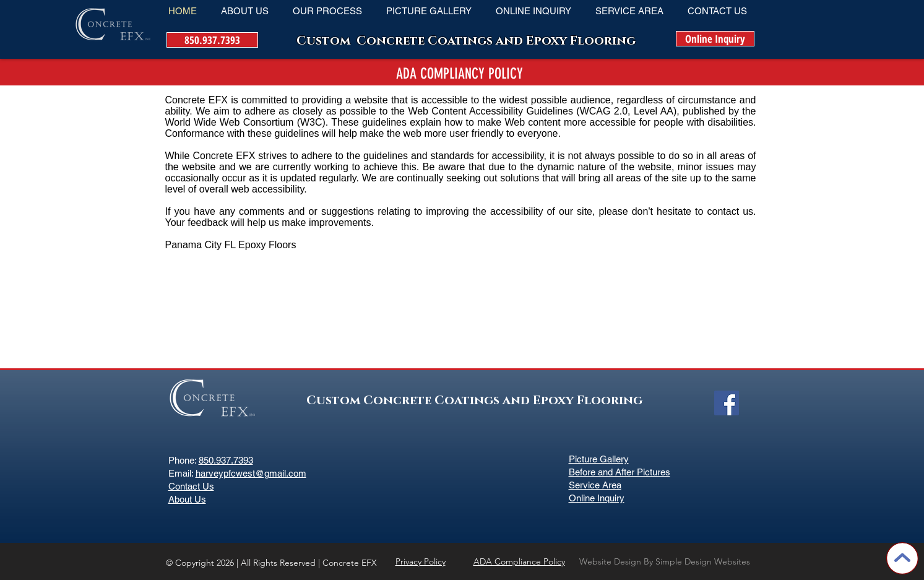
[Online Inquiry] (715, 39)
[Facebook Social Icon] (727, 403)
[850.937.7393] (212, 40)
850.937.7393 (226, 460)
